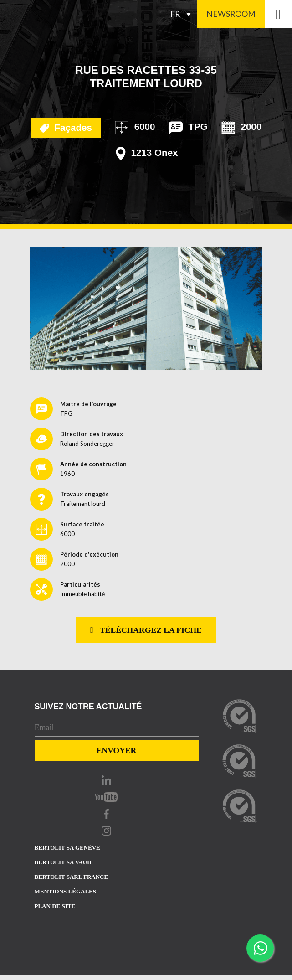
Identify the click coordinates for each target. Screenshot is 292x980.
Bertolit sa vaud (63, 862)
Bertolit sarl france (72, 877)
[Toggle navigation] (278, 14)
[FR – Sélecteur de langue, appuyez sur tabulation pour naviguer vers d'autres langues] (183, 14)
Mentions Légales (65, 891)
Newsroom (231, 14)
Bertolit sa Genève (67, 848)
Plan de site (55, 906)
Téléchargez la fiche (146, 630)
